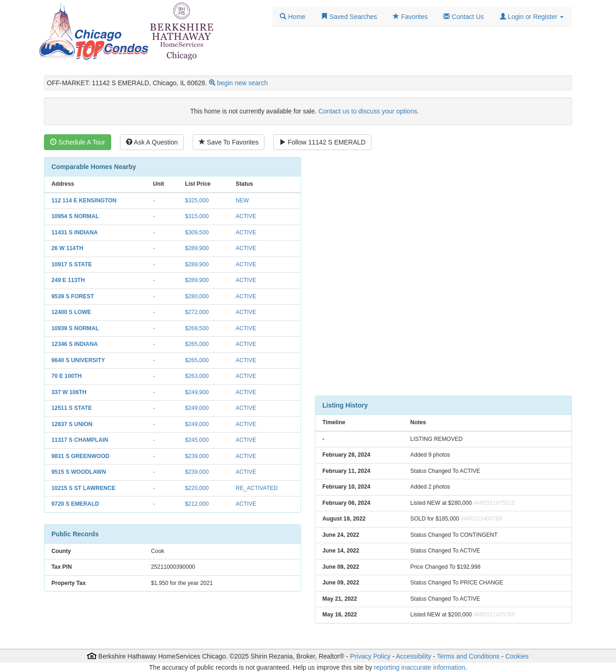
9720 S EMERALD (75, 504)
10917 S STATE (72, 264)
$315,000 (197, 216)
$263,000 (197, 376)
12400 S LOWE (71, 312)
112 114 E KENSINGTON (84, 201)
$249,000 (197, 408)
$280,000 (197, 296)
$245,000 (197, 440)
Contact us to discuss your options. (368, 111)
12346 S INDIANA (75, 344)
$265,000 (197, 344)
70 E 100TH (66, 376)
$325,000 (197, 201)
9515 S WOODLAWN (79, 472)
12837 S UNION (72, 424)
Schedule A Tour (78, 142)
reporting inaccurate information (419, 667)
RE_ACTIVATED (257, 488)
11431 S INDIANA (75, 232)
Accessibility (414, 656)
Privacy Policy (370, 656)
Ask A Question (152, 142)
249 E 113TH (68, 280)
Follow (322, 142)
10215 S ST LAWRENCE (83, 488)
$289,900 (197, 248)
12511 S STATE (72, 408)
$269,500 (197, 328)
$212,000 (197, 504)
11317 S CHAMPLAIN (80, 440)
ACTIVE (246, 216)
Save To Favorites (229, 142)
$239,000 (197, 456)
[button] (532, 17)
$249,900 (197, 392)
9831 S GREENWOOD (80, 456)
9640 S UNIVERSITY (78, 360)
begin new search (243, 83)
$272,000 (197, 312)
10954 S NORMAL (75, 216)
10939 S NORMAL (75, 328)
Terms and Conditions (468, 656)
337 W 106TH (69, 392)
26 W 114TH (67, 248)
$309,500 (197, 232)
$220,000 (197, 488)
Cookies (517, 656)
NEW (242, 201)
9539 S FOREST (73, 296)
